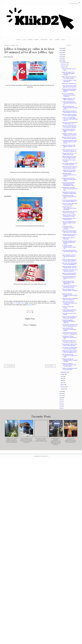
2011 (61, 408)
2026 (61, 48)
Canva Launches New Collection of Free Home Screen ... (69, 329)
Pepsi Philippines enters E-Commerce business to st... (69, 256)
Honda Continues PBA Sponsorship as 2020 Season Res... (68, 283)
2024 (61, 53)
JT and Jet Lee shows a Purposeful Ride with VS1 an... (69, 103)
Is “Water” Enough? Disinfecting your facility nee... (69, 247)
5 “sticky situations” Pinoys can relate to (69, 81)
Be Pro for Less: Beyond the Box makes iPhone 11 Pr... (70, 201)
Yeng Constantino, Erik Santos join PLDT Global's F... (70, 299)
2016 (61, 398)
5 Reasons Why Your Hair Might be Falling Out (69, 99)
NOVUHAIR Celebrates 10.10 (69, 84)
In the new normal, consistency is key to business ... (68, 228)
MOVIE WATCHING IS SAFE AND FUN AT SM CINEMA (69, 232)
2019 (61, 392)
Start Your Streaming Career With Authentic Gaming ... (69, 126)
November (64, 65)
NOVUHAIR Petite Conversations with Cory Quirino (69, 175)
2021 (61, 59)
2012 (61, 406)
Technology (44, 40)
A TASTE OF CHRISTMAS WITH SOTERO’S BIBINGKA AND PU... (70, 119)
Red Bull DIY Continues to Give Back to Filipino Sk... (69, 341)
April (62, 383)
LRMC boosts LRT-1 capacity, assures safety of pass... (70, 167)
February (63, 387)
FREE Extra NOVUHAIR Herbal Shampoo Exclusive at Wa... (70, 108)
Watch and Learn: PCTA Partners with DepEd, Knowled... (68, 73)
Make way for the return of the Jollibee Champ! (69, 77)
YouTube (15, 303)
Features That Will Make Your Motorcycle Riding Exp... (70, 317)
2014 (61, 402)
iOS (35, 305)
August (63, 374)
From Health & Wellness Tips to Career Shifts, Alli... (70, 164)
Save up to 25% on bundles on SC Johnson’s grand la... (70, 115)
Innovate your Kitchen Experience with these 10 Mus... (69, 337)
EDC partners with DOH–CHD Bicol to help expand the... (70, 325)
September (64, 372)
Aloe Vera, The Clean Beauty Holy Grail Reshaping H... (70, 264)
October (63, 67)
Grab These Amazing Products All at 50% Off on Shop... (70, 356)
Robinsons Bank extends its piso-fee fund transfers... (69, 260)
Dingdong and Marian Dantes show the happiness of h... (70, 352)
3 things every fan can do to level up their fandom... (69, 235)
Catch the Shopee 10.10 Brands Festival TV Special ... (70, 290)
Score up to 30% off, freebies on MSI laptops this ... (70, 123)
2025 (61, 51)
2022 (61, 57)
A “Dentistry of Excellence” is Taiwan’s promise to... (70, 271)
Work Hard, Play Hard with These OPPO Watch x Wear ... (70, 252)
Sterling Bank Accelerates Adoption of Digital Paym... (70, 193)
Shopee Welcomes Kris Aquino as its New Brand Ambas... (69, 179)
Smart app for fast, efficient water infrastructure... (69, 287)
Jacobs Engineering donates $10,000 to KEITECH (69, 311)
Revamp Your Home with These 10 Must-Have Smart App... (70, 189)
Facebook (23, 303)
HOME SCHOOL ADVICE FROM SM (68, 238)
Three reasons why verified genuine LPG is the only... (69, 86)
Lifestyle (18, 40)
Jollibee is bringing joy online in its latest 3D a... (70, 369)
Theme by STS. (45, 456)
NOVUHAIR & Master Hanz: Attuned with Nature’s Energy (69, 242)
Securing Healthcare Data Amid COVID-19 (69, 219)
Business (30, 40)
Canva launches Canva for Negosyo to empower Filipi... (69, 130)
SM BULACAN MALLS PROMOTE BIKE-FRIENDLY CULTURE (70, 360)
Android (30, 305)
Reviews (37, 40)
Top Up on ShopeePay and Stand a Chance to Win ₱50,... (69, 223)
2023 (61, 55)
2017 (61, 396)
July (62, 376)
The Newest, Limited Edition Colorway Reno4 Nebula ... (70, 348)
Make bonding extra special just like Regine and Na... (69, 157)
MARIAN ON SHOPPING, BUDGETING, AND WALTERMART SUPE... (69, 184)
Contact (57, 40)
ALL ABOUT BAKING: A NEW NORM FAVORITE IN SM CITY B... (69, 142)
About (63, 40)
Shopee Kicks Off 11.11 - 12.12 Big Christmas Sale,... (69, 154)
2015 (61, 400)
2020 (61, 61)
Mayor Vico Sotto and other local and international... (69, 274)
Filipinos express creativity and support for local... (69, 216)
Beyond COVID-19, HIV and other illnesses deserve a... (70, 138)
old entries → (51, 366)
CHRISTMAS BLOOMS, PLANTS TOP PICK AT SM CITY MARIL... (69, 303)
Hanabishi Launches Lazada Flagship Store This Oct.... (70, 134)
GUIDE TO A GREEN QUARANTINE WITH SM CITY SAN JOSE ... (69, 365)
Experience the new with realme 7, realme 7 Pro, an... (69, 147)
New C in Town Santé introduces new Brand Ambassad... (68, 95)
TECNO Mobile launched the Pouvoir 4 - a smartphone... (70, 333)
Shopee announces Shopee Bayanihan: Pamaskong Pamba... (69, 90)
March (62, 385)
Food (24, 40)
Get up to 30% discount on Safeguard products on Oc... (69, 278)
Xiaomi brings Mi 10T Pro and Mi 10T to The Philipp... (70, 212)
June (62, 378)
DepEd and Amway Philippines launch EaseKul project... (70, 295)
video (48, 301)
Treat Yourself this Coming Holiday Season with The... (70, 267)
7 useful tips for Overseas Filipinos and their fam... (69, 171)
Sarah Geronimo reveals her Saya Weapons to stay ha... (70, 112)
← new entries (9, 366)
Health (51, 40)
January (63, 389)
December (64, 63)
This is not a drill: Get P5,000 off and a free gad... (70, 204)
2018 (61, 394)
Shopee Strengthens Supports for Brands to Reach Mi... (69, 321)
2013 (61, 404)
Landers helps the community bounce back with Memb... (69, 208)
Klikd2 (35, 456)
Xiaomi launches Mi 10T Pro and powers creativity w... (69, 151)
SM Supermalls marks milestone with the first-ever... (69, 197)
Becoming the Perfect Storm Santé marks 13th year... (70, 345)
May (62, 380)
